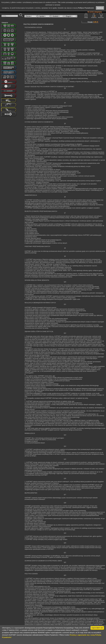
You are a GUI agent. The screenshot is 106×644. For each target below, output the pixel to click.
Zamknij (100, 8)
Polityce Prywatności (86, 8)
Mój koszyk (101, 16)
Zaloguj (86, 16)
